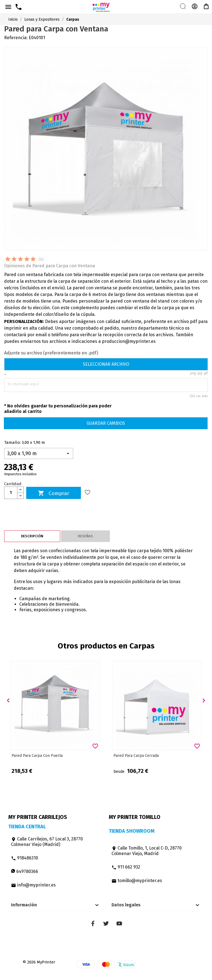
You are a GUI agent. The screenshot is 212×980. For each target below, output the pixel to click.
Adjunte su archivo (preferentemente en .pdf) (51, 353)
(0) (41, 259)
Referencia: (16, 38)
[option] (55, 718)
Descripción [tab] (32, 536)
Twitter (106, 923)
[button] (8, 701)
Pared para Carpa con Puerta (37, 756)
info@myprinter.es (33, 885)
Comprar (54, 493)
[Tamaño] (39, 453)
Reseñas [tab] (85, 536)
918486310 (25, 858)
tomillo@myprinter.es (137, 881)
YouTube (119, 923)
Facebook (93, 923)
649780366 (25, 871)
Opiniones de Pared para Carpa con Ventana (50, 266)
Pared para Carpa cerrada (136, 756)
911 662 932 (126, 867)
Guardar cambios (106, 423)
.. (5, 373)
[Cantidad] (11, 493)
